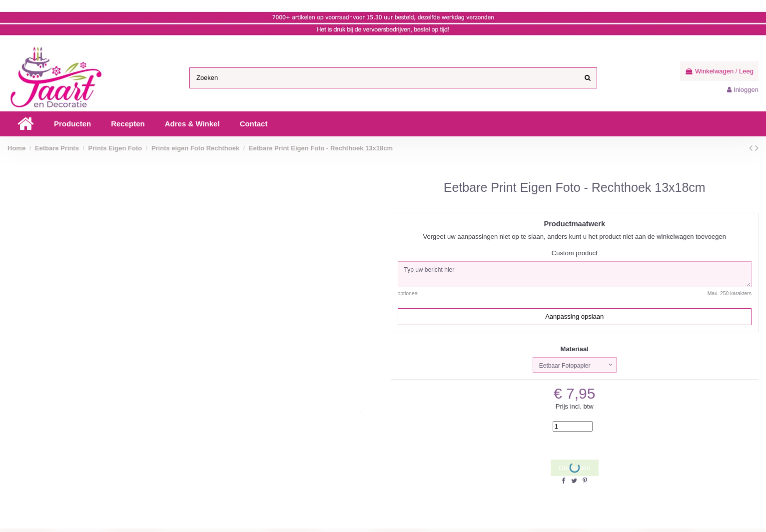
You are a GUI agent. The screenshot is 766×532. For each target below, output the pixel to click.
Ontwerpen (575, 471)
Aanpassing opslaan (574, 319)
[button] (72, 124)
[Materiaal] (575, 368)
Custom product (575, 253)
